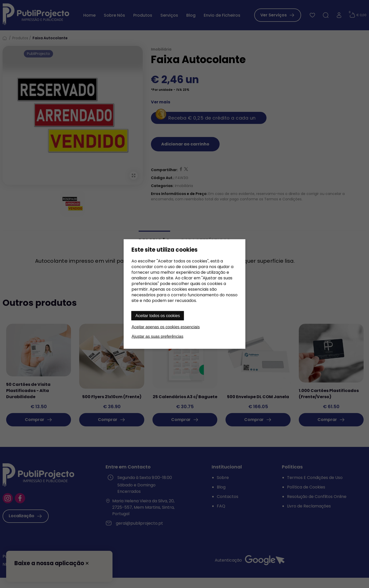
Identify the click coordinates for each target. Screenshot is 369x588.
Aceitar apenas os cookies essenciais (166, 327)
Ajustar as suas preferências (158, 336)
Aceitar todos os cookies (158, 316)
